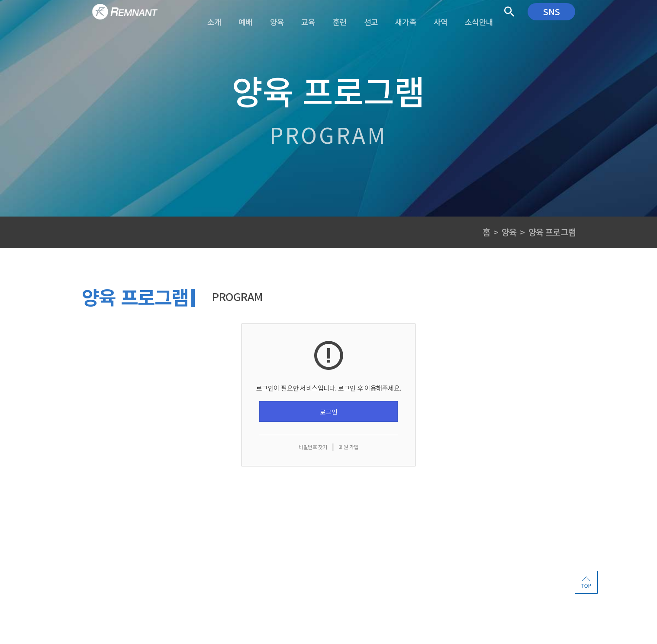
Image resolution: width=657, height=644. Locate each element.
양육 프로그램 (552, 232)
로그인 (329, 412)
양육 (509, 232)
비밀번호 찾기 (313, 447)
